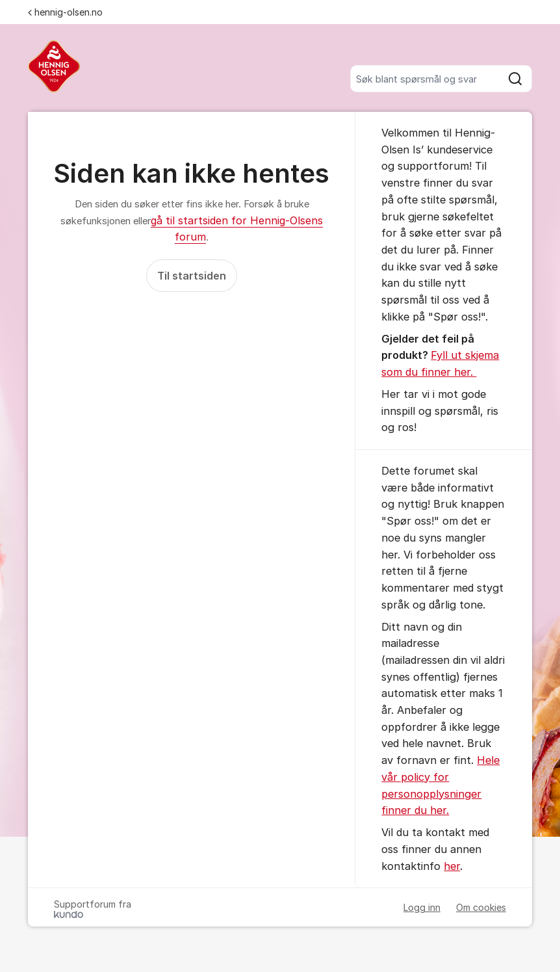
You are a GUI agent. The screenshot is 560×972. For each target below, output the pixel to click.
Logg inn (422, 907)
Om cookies (481, 907)
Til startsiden (192, 276)
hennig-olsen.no (65, 12)
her (452, 866)
